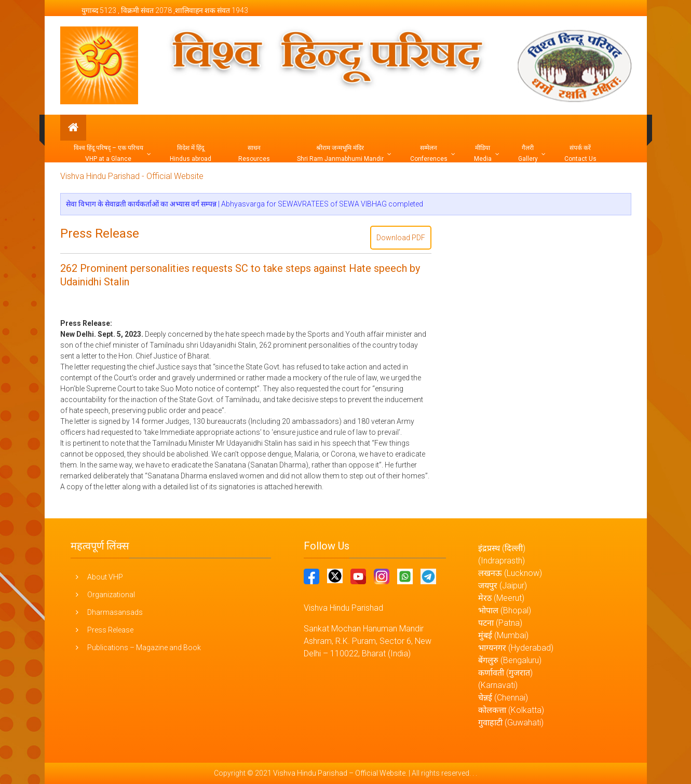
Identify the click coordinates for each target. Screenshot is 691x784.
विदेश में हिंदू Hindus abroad (191, 153)
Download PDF (401, 238)
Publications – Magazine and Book (144, 648)
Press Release (100, 233)
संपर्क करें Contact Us (580, 153)
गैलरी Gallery (528, 153)
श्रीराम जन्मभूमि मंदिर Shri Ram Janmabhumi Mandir (340, 153)
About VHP (105, 577)
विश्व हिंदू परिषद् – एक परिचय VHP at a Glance (109, 153)
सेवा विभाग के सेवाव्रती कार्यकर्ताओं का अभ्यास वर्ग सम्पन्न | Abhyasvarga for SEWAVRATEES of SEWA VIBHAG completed (245, 204)
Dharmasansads (115, 612)
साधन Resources (254, 153)
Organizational (111, 595)
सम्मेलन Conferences (429, 153)
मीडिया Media (483, 153)
